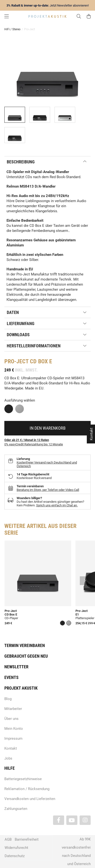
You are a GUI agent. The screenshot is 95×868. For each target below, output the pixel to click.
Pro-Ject (11, 611)
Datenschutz (15, 856)
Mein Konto (14, 729)
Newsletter (16, 667)
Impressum (13, 739)
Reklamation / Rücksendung (27, 789)
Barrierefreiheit (27, 839)
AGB (8, 839)
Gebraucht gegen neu (26, 656)
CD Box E (11, 614)
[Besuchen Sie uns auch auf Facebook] (59, 820)
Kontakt (11, 748)
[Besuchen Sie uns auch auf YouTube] (72, 820)
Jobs (8, 758)
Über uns (11, 719)
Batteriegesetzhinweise (23, 779)
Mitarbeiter (13, 709)
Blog (8, 699)
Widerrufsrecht (16, 848)
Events (11, 677)
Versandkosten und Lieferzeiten (30, 799)
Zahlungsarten (16, 809)
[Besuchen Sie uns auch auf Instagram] (85, 820)
